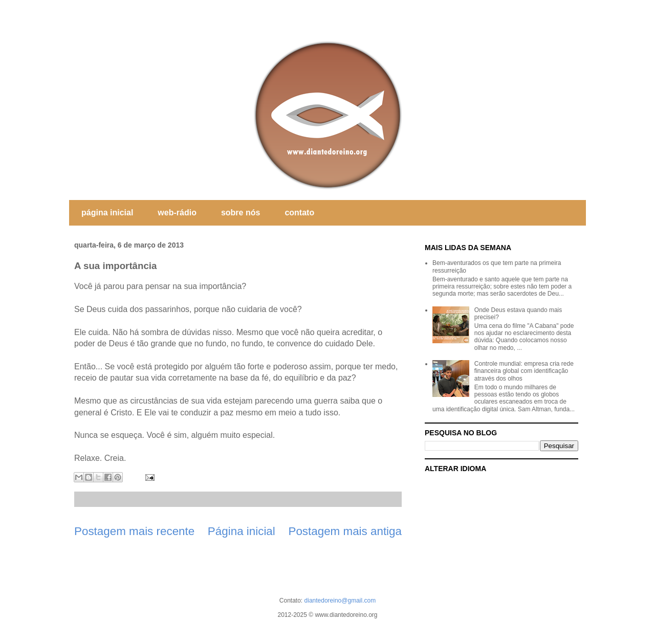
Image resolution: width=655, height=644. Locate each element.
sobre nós (241, 213)
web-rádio (177, 213)
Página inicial (242, 531)
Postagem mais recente (134, 531)
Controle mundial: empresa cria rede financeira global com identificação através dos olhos (524, 371)
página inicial (107, 213)
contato (299, 213)
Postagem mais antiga (345, 531)
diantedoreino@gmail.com (340, 601)
